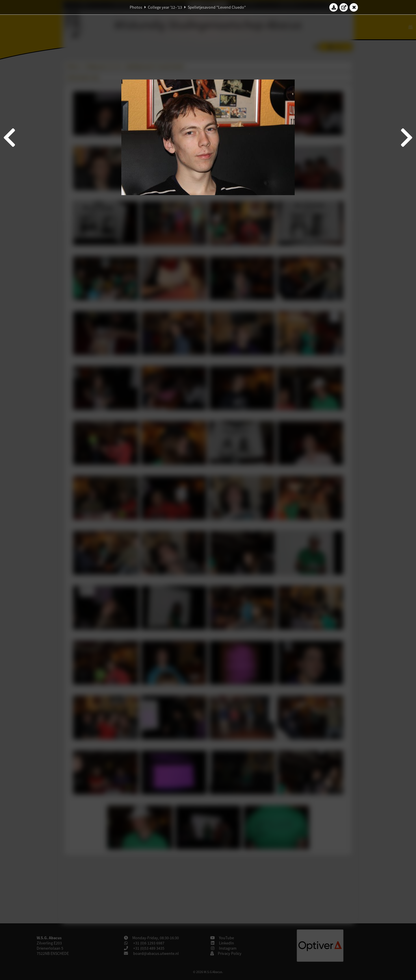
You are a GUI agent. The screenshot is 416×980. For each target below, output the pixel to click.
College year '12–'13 (165, 7)
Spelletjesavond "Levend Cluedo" (217, 7)
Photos (136, 7)
